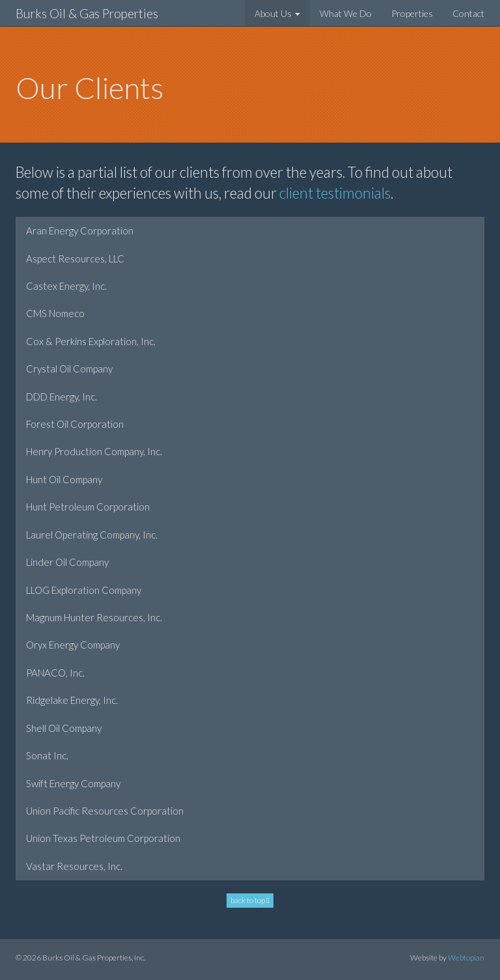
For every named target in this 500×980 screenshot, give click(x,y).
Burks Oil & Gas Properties (87, 13)
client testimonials (335, 193)
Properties (412, 13)
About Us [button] (277, 13)
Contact (468, 13)
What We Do (346, 13)
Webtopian (466, 958)
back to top (250, 900)
